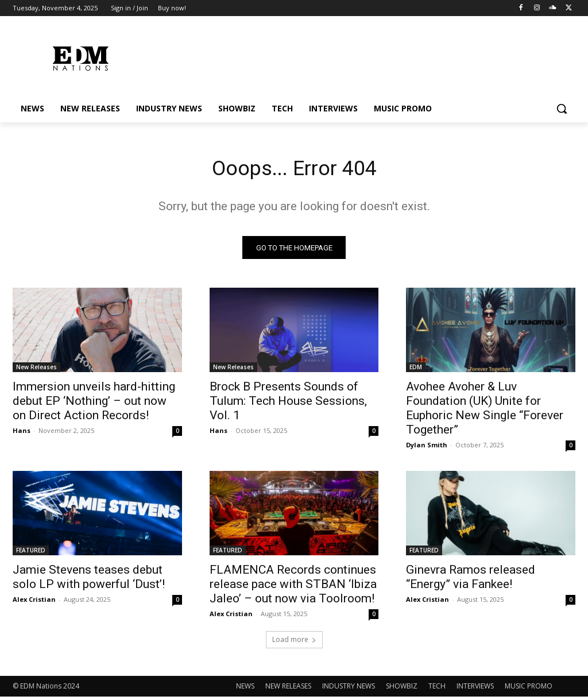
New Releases (36, 370)
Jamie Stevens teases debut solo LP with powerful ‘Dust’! (89, 581)
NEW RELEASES (288, 689)
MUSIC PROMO (529, 689)
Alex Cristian (34, 603)
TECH (437, 689)
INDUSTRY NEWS (349, 689)
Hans (22, 434)
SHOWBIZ (402, 689)
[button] (562, 109)
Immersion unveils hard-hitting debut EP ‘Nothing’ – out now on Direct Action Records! (94, 404)
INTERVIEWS (475, 689)
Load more (294, 643)
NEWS (245, 689)
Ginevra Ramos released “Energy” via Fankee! (471, 581)
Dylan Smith (427, 448)
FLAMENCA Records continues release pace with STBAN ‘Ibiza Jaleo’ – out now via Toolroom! (293, 588)
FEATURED (31, 554)
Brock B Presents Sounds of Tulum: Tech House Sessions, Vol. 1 (288, 404)
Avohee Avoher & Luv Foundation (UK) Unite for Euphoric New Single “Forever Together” (485, 411)
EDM (416, 370)
